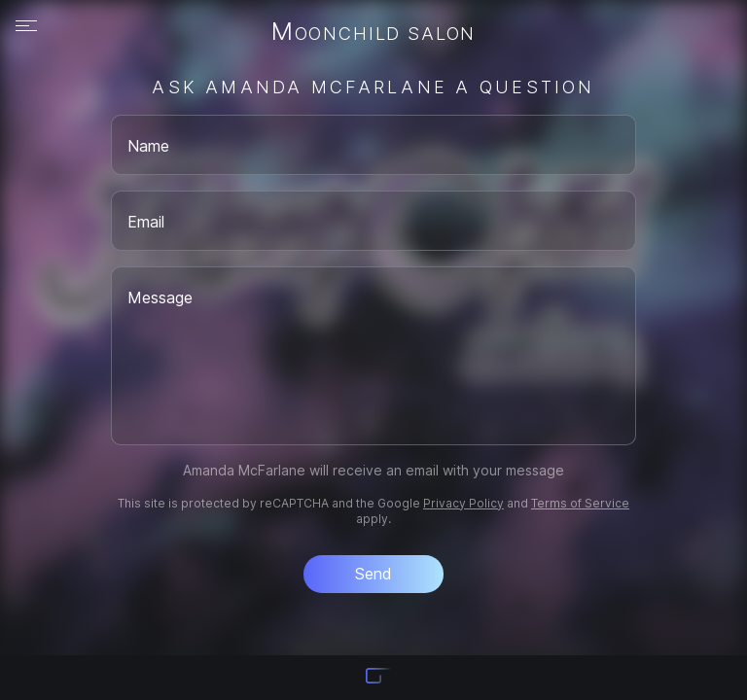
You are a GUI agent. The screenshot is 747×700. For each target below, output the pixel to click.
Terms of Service (580, 503)
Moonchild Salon (373, 33)
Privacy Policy (463, 503)
